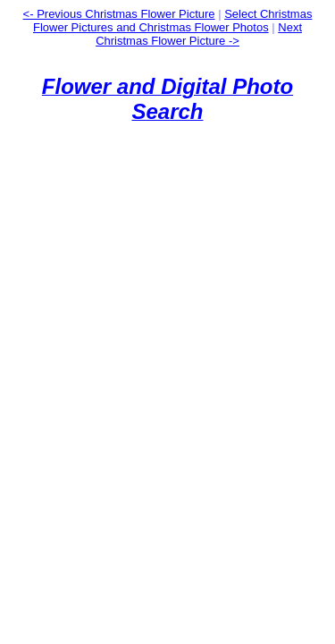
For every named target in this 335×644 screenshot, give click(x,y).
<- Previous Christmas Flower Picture (119, 14)
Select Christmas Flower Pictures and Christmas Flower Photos (172, 21)
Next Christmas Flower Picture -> (199, 34)
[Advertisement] (167, 305)
